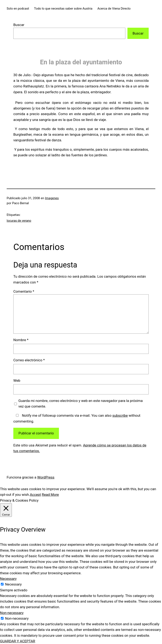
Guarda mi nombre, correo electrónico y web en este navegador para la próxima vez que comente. (80, 403)
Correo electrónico (29, 360)
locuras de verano (19, 221)
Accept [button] (35, 495)
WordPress (46, 477)
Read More (50, 495)
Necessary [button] (8, 579)
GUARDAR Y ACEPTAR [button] (18, 641)
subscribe (120, 415)
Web (17, 380)
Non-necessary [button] (12, 613)
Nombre (21, 340)
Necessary (13, 584)
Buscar (19, 25)
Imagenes (52, 198)
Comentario (24, 291)
